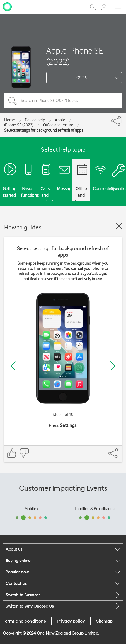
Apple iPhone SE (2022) (75, 56)
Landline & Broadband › (95, 509)
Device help (35, 120)
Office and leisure (58, 125)
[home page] (7, 6)
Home (10, 120)
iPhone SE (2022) (19, 125)
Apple (60, 120)
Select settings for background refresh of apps (44, 130)
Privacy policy (71, 621)
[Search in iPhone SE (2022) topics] (63, 101)
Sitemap (104, 621)
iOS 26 (81, 78)
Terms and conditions (24, 621)
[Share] (121, 119)
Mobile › (31, 509)
